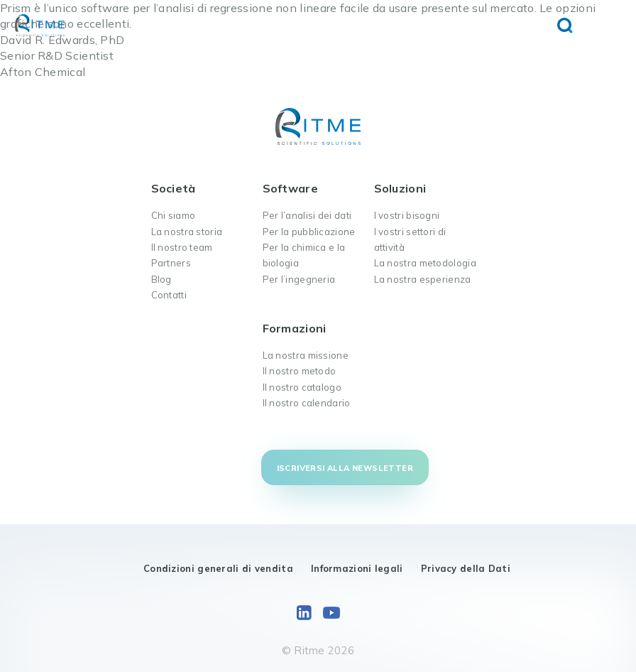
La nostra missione (306, 355)
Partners (171, 263)
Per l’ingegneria (299, 279)
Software (290, 188)
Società (174, 188)
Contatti (169, 295)
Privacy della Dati (466, 568)
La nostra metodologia (425, 263)
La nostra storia (187, 232)
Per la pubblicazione (309, 232)
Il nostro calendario (307, 403)
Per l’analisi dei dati (307, 215)
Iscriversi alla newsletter (345, 468)
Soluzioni (400, 188)
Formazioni (295, 328)
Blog (161, 279)
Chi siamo (174, 215)
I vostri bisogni (407, 215)
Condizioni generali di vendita (218, 568)
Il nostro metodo (300, 371)
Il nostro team (182, 247)
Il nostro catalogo (302, 387)
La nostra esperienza (423, 279)
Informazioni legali (357, 568)
